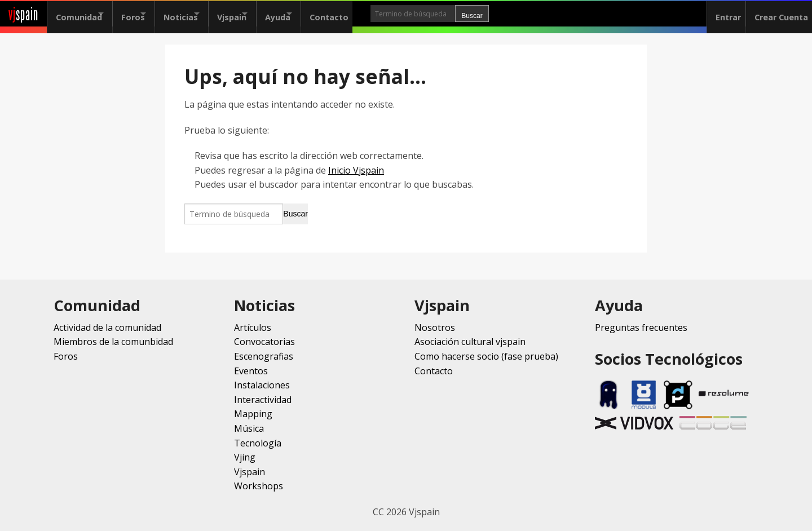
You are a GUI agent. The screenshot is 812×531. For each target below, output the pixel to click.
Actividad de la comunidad (107, 328)
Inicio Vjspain (356, 170)
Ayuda (317, 14)
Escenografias (264, 356)
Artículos (253, 328)
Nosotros (435, 328)
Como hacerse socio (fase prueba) (486, 356)
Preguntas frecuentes (641, 328)
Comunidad (79, 14)
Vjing (245, 457)
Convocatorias (264, 342)
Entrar (720, 14)
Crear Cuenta (777, 14)
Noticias (200, 14)
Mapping (253, 414)
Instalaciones (262, 385)
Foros (143, 14)
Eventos (251, 371)
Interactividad (263, 400)
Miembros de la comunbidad (113, 342)
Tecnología (258, 443)
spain (23, 14)
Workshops (259, 486)
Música (249, 428)
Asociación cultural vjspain (470, 342)
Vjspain (261, 14)
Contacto (378, 14)
